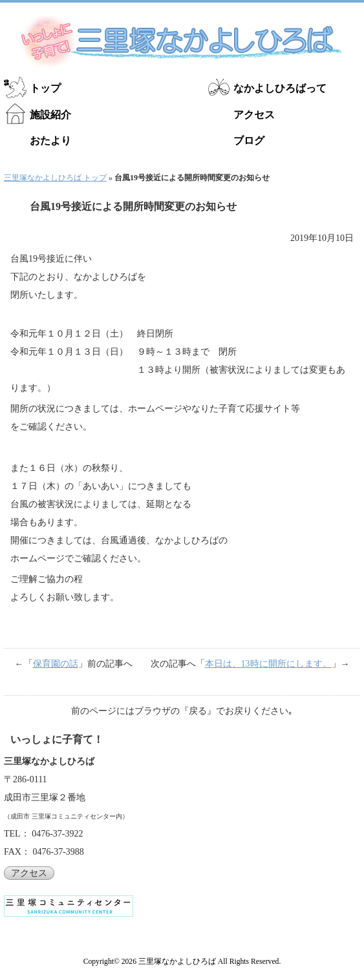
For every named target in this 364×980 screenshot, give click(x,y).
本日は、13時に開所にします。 (268, 664)
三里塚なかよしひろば (177, 962)
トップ (45, 88)
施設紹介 (50, 115)
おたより (50, 141)
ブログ (249, 141)
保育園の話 (56, 664)
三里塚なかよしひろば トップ (55, 178)
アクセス (254, 115)
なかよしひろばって (280, 88)
